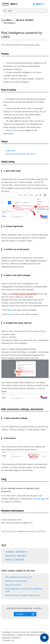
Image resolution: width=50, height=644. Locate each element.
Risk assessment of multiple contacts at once (23, 595)
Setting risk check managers (16, 581)
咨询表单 (20, 614)
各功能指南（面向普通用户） (17, 552)
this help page (39, 499)
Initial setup (11, 151)
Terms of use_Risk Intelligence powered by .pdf (23, 531)
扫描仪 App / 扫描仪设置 (15, 560)
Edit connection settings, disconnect (21, 154)
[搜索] (26, 11)
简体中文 (40, 4)
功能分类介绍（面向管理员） (25, 20)
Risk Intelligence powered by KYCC (19, 577)
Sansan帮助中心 (7, 20)
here (12, 130)
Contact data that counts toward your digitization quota (24, 590)
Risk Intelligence (10, 23)
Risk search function (13, 585)
